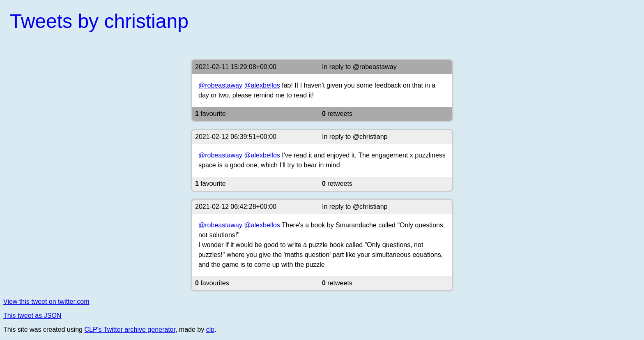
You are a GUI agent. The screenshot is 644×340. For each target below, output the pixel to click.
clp (210, 330)
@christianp (370, 137)
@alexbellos (262, 85)
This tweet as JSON (32, 316)
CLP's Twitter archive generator (130, 330)
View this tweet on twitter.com (46, 302)
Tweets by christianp (99, 21)
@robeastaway (375, 67)
